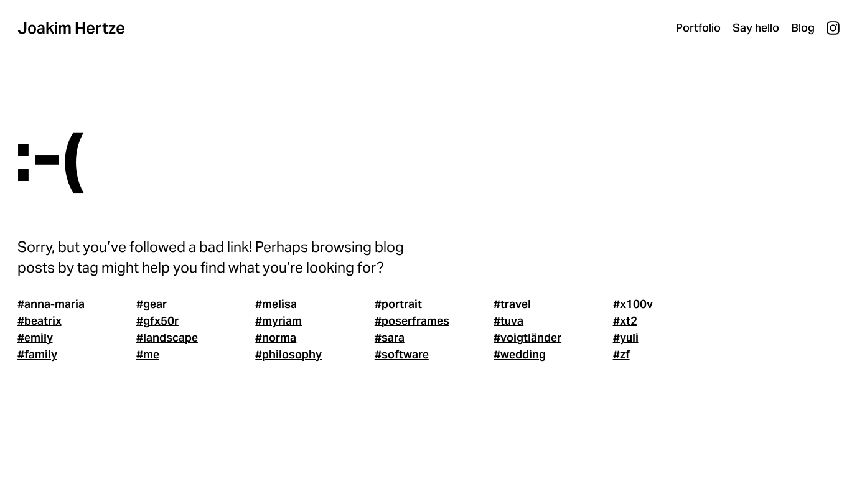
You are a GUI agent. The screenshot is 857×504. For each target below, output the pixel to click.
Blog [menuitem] (803, 28)
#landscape (167, 338)
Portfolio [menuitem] (698, 28)
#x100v (633, 304)
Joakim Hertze (71, 28)
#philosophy (288, 354)
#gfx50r (157, 321)
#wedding (520, 354)
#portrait (398, 304)
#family (37, 354)
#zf (621, 354)
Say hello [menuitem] (756, 28)
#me (148, 354)
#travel (512, 304)
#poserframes (412, 321)
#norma (276, 338)
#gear (152, 304)
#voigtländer (527, 338)
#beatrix (40, 321)
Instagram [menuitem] (833, 28)
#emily (35, 338)
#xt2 (625, 321)
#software (402, 354)
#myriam (279, 321)
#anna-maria (51, 304)
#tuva (508, 321)
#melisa (276, 304)
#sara (390, 338)
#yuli (626, 338)
